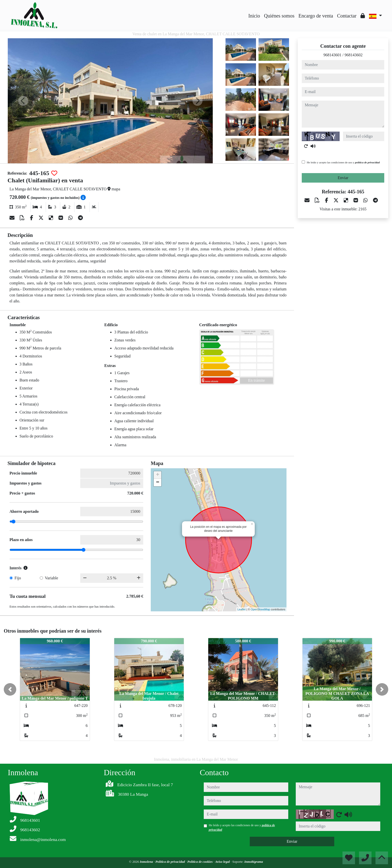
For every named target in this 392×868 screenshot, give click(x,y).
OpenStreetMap (260, 609)
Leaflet (242, 609)
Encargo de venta (316, 16)
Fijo (18, 578)
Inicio (254, 16)
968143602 (353, 55)
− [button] (158, 483)
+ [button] (158, 475)
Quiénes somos (279, 16)
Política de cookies (200, 862)
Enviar (343, 178)
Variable (51, 578)
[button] (10, 689)
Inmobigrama (254, 862)
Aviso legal (223, 862)
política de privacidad (367, 162)
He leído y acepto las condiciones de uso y (343, 162)
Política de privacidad (171, 862)
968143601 (332, 55)
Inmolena (147, 862)
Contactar (347, 16)
